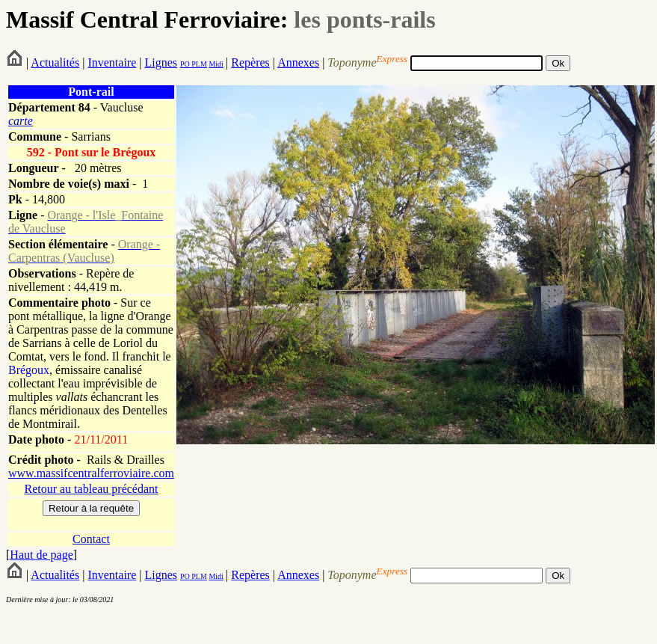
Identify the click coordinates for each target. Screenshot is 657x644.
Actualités (55, 62)
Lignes (161, 62)
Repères (250, 62)
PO (185, 64)
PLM (198, 64)
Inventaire (112, 62)
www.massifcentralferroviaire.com (91, 473)
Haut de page (41, 555)
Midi (216, 64)
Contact (91, 539)
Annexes (298, 62)
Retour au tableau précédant (91, 489)
